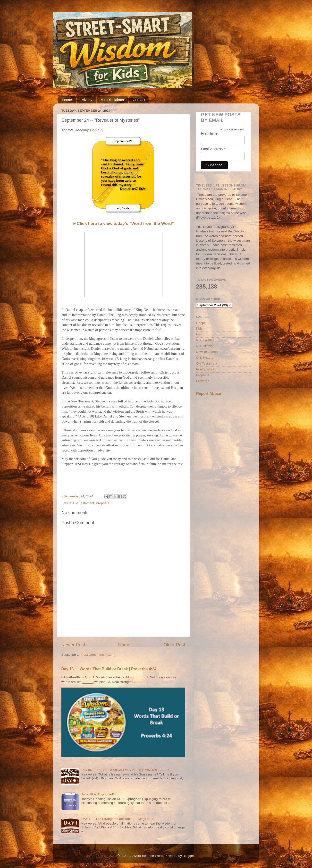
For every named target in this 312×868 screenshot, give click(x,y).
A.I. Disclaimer (113, 100)
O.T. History (205, 358)
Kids (199, 328)
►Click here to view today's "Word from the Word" (123, 223)
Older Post (174, 645)
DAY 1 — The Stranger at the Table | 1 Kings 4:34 (117, 819)
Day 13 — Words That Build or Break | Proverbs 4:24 (109, 669)
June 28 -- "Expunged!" (98, 794)
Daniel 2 (97, 130)
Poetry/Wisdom (207, 369)
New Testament (207, 352)
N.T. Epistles (205, 340)
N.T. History (205, 346)
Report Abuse (209, 394)
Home (67, 100)
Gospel (201, 323)
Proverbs (203, 381)
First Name (209, 133)
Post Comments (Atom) (98, 655)
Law (199, 334)
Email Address (213, 149)
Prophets (102, 503)
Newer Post (73, 645)
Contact (139, 100)
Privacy (86, 100)
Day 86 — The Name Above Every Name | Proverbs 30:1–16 (125, 770)
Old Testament (84, 503)
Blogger (188, 856)
